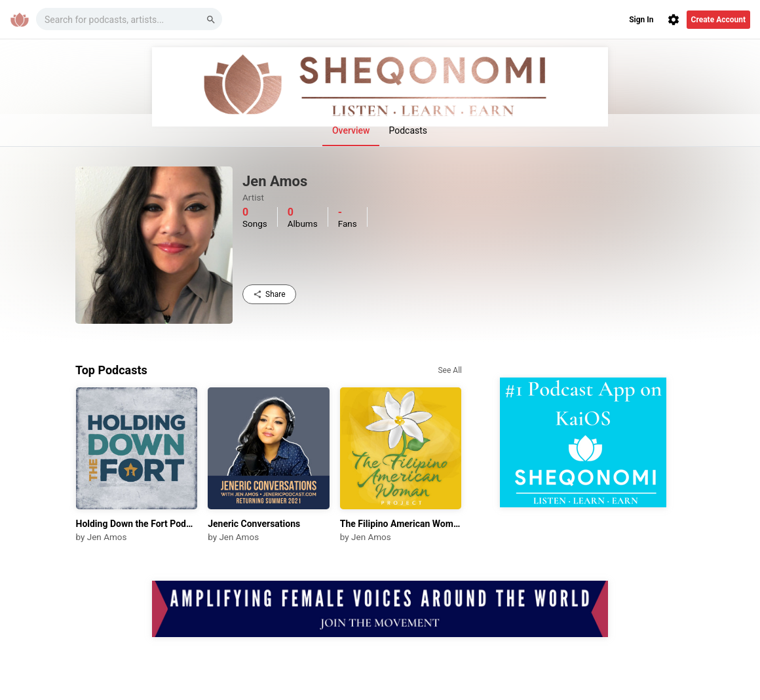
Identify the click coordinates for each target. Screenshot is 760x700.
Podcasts (408, 130)
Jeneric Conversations (254, 524)
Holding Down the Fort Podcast (137, 524)
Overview (351, 130)
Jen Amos (107, 537)
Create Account (718, 20)
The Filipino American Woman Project (401, 524)
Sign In (641, 20)
